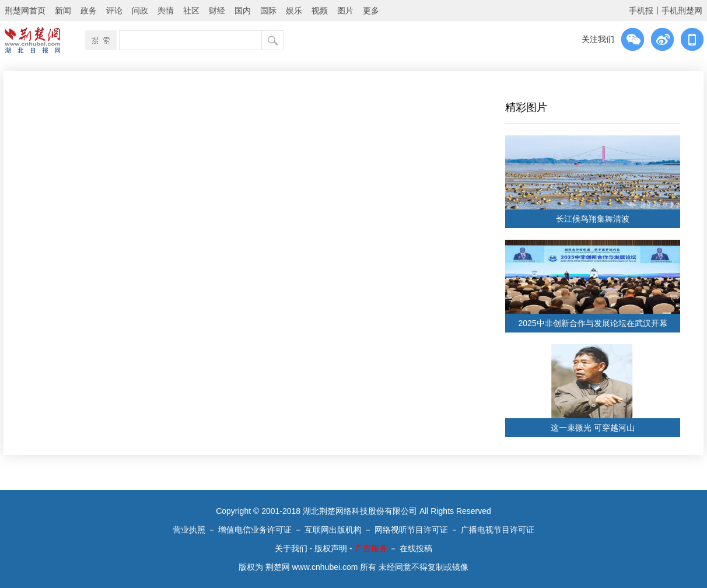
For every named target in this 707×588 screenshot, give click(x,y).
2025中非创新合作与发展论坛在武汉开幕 (592, 323)
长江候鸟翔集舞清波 (593, 219)
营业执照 (189, 530)
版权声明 (331, 548)
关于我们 (291, 548)
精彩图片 (526, 107)
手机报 (641, 10)
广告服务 (371, 548)
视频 (320, 10)
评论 (114, 10)
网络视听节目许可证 (411, 530)
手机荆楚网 (682, 10)
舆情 (166, 10)
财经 (217, 10)
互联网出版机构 (333, 530)
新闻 (63, 10)
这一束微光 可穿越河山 (593, 428)
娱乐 (294, 10)
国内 (243, 10)
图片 (345, 10)
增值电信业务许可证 (255, 530)
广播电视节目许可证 (498, 530)
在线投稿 (416, 548)
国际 (268, 10)
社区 (191, 10)
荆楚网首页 (25, 10)
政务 (89, 10)
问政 (140, 10)
